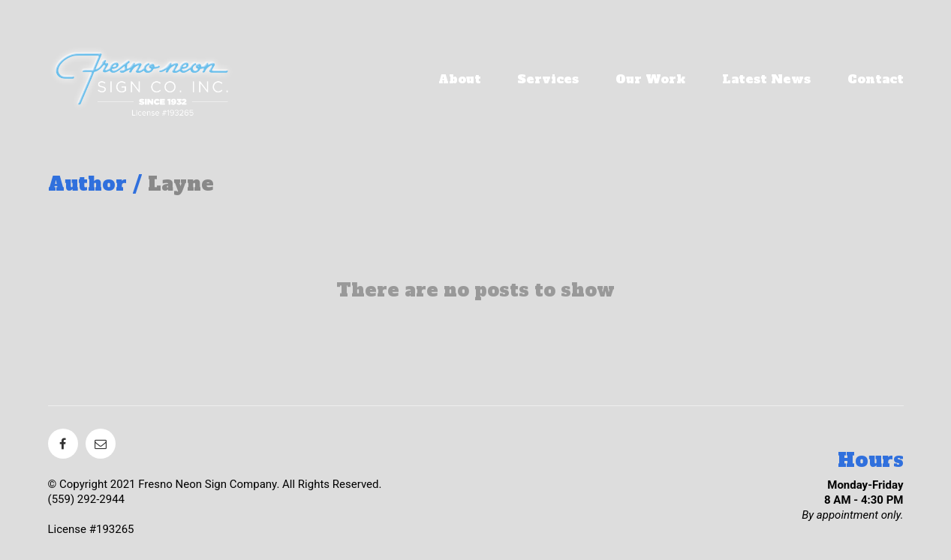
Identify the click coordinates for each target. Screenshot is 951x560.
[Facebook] (63, 444)
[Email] (101, 444)
